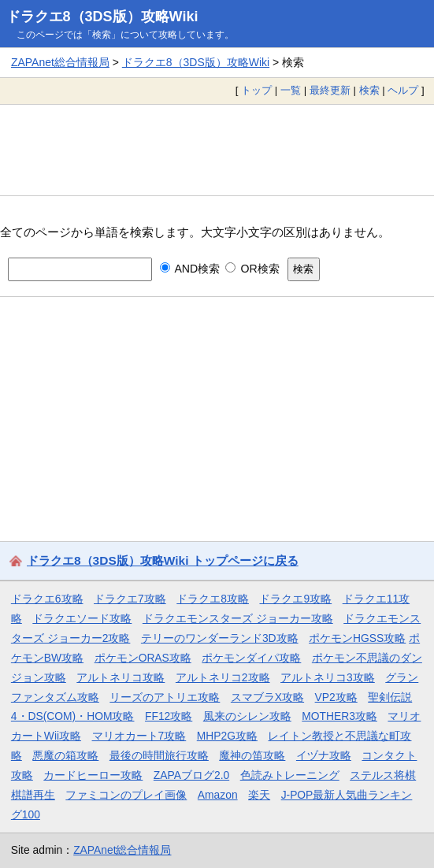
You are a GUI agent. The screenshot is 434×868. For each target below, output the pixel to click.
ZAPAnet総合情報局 (60, 62)
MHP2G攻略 (227, 736)
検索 (369, 90)
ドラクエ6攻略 (47, 599)
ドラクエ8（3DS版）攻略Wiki (102, 17)
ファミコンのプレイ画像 (126, 795)
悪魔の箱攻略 (65, 755)
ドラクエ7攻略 (130, 599)
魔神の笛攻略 (252, 755)
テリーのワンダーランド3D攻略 (220, 638)
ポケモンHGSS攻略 (357, 638)
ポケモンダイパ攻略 (251, 658)
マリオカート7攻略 (139, 736)
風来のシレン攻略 (247, 716)
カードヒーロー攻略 (93, 775)
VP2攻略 (336, 697)
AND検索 (190, 269)
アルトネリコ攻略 (121, 677)
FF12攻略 (169, 716)
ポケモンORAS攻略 (143, 658)
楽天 (259, 795)
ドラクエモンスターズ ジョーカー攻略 (238, 618)
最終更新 (330, 90)
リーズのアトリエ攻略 (165, 697)
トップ (256, 90)
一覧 (291, 90)
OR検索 (252, 269)
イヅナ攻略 (324, 755)
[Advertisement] (217, 150)
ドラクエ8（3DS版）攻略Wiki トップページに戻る (163, 560)
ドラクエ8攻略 (213, 599)
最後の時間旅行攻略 (159, 755)
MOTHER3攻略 (339, 716)
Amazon (218, 795)
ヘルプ (403, 90)
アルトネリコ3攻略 (328, 677)
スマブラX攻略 (267, 697)
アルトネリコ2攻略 (223, 677)
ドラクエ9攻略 (295, 599)
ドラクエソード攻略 (82, 618)
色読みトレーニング (290, 775)
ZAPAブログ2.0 (191, 775)
